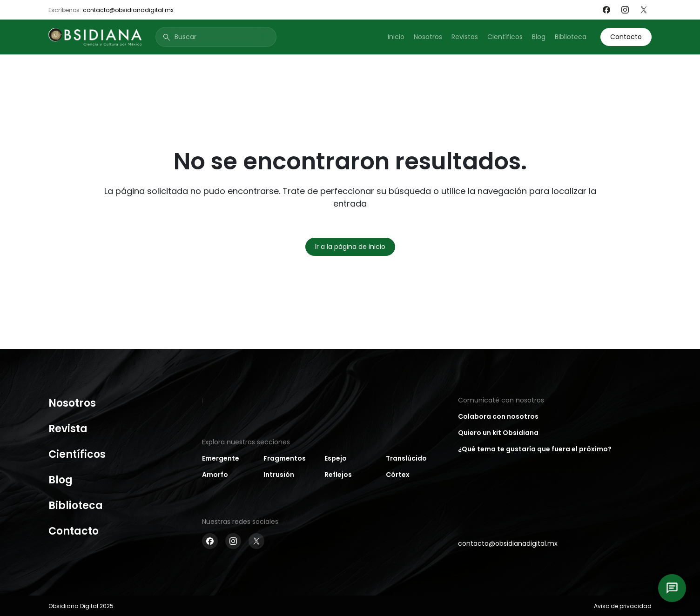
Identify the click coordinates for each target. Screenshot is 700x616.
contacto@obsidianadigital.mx (128, 10)
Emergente (221, 458)
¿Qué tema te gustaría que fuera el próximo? (535, 449)
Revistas (465, 37)
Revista (68, 429)
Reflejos (338, 475)
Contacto (626, 37)
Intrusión (279, 475)
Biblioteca (571, 37)
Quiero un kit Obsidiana (498, 433)
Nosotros (428, 37)
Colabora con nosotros (498, 416)
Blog (539, 37)
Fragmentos (285, 458)
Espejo (336, 458)
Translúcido (406, 458)
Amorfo (215, 475)
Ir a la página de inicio (350, 247)
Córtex (398, 475)
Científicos (505, 37)
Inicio (396, 37)
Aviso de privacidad (623, 606)
